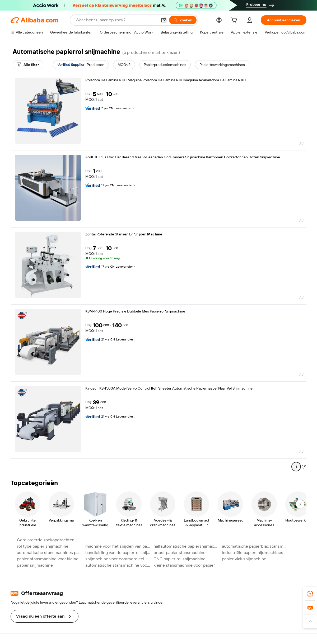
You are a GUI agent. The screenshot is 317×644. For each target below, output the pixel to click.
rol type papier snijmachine (43, 546)
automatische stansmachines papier (50, 553)
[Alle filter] (28, 65)
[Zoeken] (183, 20)
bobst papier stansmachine (180, 553)
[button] (164, 20)
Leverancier (125, 108)
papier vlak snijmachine (244, 559)
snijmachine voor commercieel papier (118, 559)
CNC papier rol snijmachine (180, 559)
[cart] (235, 21)
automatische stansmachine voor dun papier (118, 565)
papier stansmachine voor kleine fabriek (50, 559)
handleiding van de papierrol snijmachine (118, 553)
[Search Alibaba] (116, 20)
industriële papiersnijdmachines (253, 553)
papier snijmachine (35, 565)
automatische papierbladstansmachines (255, 546)
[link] (310, 594)
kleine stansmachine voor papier (184, 565)
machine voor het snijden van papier (118, 546)
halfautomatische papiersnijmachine (186, 546)
